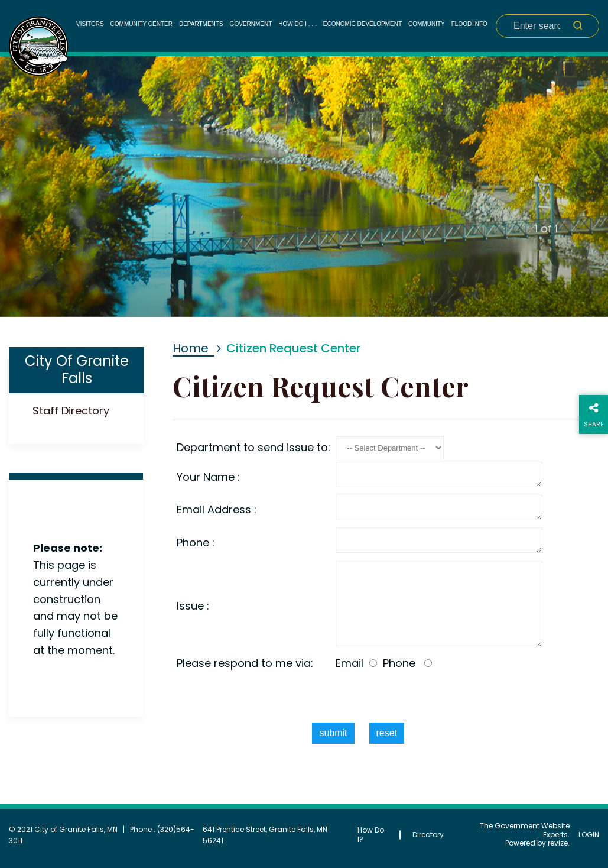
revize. (559, 843)
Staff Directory (71, 411)
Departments (201, 24)
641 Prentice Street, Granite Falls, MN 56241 (265, 835)
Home (191, 348)
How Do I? (371, 835)
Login (589, 835)
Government (251, 24)
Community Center (142, 24)
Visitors (90, 24)
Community (427, 24)
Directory (428, 835)
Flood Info (469, 24)
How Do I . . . (297, 24)
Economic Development (362, 24)
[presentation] (358, 697)
